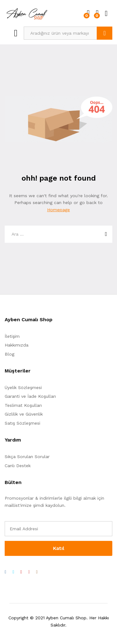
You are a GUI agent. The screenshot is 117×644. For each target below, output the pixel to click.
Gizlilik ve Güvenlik (24, 414)
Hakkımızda (17, 345)
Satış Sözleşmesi (22, 423)
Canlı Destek (18, 466)
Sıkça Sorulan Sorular (27, 457)
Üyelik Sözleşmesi (23, 387)
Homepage (58, 210)
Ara (105, 33)
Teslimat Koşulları (23, 405)
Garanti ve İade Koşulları (30, 396)
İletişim (12, 336)
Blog (10, 354)
